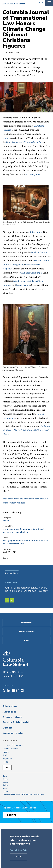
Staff (5, 755)
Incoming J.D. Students (13, 745)
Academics (9, 712)
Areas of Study (12, 717)
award (6, 138)
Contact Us (8, 685)
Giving (5, 785)
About (5, 788)
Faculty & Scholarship (16, 722)
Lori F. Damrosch (22, 281)
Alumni (5, 782)
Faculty (6, 752)
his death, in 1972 (34, 175)
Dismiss (19, 857)
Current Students (10, 749)
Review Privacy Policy (19, 850)
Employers (7, 759)
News (5, 776)
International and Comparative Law (20, 529)
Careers (8, 728)
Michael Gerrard (39, 252)
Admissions (10, 706)
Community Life (13, 733)
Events (6, 520)
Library (5, 791)
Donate (11, 815)
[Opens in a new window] (4, 691)
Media (5, 762)
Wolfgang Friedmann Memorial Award (21, 541)
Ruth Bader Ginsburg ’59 (31, 273)
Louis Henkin (23, 285)
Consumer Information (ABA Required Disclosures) (23, 794)
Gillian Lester (35, 232)
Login (7, 767)
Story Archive (13, 53)
